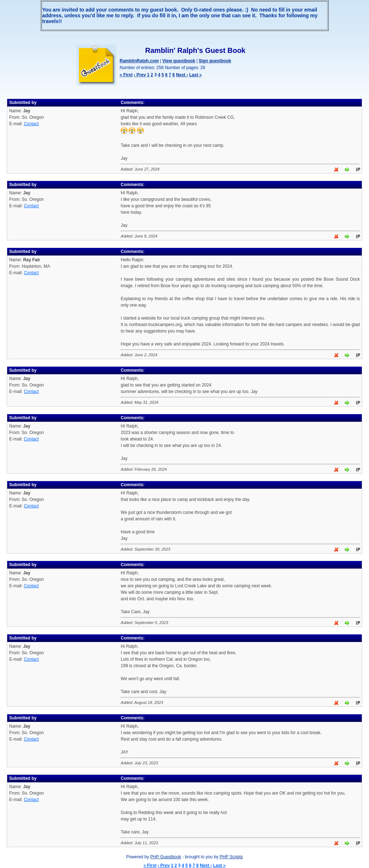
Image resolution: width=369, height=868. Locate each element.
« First (126, 75)
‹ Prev (140, 75)
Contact (31, 124)
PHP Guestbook (166, 857)
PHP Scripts (231, 857)
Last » (195, 75)
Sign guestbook (215, 61)
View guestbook (179, 61)
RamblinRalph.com (139, 61)
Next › (182, 75)
